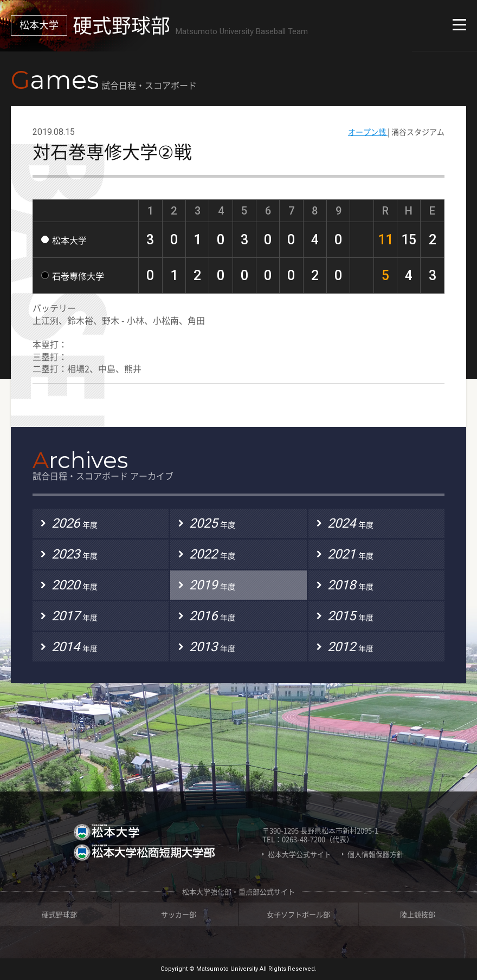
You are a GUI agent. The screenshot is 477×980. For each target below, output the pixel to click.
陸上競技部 (418, 914)
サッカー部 (179, 914)
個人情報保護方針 (376, 854)
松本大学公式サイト (299, 854)
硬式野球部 (59, 914)
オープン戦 (368, 132)
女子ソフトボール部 (298, 914)
